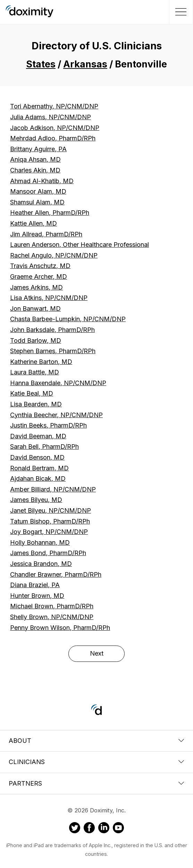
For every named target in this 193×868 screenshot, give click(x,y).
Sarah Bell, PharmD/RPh (44, 447)
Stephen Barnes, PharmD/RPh (53, 351)
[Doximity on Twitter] (75, 829)
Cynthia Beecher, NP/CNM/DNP (56, 415)
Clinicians (96, 762)
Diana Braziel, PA (35, 585)
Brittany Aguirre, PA (38, 149)
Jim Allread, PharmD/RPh (46, 234)
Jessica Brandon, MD (41, 564)
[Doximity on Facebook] (89, 829)
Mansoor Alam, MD (38, 191)
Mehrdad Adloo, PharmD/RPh (53, 138)
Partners (96, 783)
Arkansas (85, 64)
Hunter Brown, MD (37, 596)
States (41, 64)
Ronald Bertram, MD (39, 468)
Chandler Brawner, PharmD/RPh (56, 574)
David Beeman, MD (38, 436)
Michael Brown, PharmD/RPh (52, 606)
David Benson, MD (37, 457)
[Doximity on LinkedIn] (104, 829)
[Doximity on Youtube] (118, 829)
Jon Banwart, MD (35, 309)
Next (97, 653)
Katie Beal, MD (32, 393)
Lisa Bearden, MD (36, 404)
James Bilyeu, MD (36, 500)
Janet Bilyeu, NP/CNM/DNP (51, 510)
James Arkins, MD (36, 287)
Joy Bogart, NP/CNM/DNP (49, 532)
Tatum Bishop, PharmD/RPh (50, 521)
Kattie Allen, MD (33, 223)
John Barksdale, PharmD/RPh (52, 330)
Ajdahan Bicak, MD (38, 478)
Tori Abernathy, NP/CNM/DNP (54, 106)
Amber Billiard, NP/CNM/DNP (53, 489)
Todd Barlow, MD (36, 340)
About (96, 741)
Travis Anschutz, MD (40, 266)
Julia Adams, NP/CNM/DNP (51, 117)
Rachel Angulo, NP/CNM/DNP (54, 255)
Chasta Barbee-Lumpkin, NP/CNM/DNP (68, 319)
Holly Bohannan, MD (40, 542)
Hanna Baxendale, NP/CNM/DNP (58, 383)
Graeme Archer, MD (39, 277)
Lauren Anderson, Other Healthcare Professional (79, 245)
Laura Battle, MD (35, 372)
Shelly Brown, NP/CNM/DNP (52, 617)
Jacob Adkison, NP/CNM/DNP (55, 128)
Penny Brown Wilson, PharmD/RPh (60, 628)
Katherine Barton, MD (41, 362)
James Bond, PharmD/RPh (48, 553)
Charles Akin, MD (35, 170)
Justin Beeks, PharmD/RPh (48, 425)
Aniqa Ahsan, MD (35, 159)
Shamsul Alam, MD (37, 202)
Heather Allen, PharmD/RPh (50, 213)
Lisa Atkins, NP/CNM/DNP (49, 298)
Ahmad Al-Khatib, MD (42, 181)
